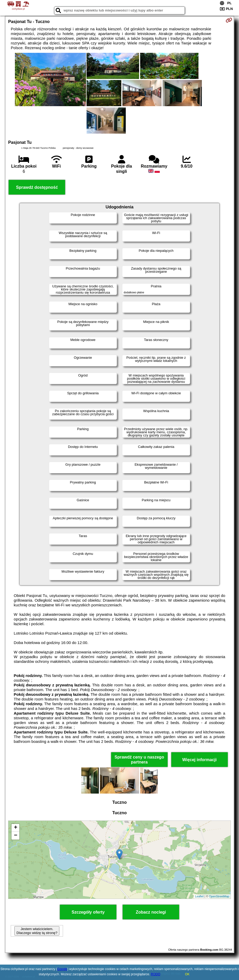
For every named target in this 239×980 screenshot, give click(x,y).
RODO (156, 974)
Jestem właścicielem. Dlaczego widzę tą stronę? (37, 931)
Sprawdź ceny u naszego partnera (139, 760)
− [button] (16, 836)
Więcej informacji (199, 760)
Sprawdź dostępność (37, 187)
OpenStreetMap (219, 896)
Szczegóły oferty (88, 912)
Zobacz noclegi (151, 912)
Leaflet (199, 896)
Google (62, 969)
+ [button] (16, 828)
